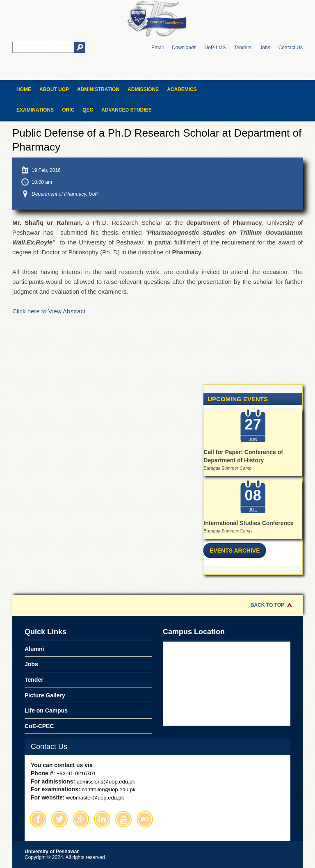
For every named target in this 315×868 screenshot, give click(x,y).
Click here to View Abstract (49, 311)
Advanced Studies (126, 110)
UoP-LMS (215, 48)
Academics (182, 89)
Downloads (184, 48)
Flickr (145, 819)
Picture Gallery (45, 695)
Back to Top (267, 605)
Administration (98, 89)
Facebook (38, 819)
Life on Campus (46, 710)
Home (24, 89)
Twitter (59, 819)
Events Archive (235, 550)
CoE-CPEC (39, 726)
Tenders (243, 48)
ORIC (68, 110)
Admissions (143, 89)
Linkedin (102, 819)
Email (157, 48)
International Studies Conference (248, 523)
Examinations (35, 110)
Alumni (34, 649)
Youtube (123, 819)
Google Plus (81, 819)
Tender (34, 680)
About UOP (54, 89)
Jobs (265, 48)
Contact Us (291, 48)
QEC (88, 110)
